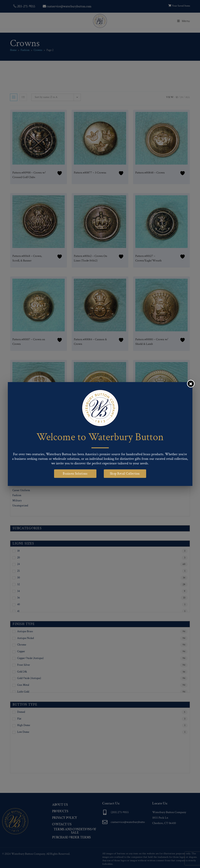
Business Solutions (75, 474)
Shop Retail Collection (125, 474)
